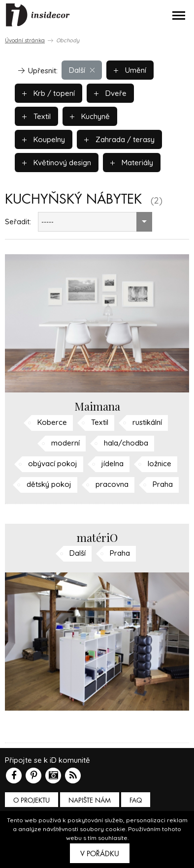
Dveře (110, 93)
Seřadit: (18, 222)
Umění (130, 70)
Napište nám (90, 800)
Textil (36, 116)
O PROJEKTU (32, 800)
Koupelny (44, 139)
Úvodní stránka (25, 40)
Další (82, 70)
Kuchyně (90, 116)
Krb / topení (48, 93)
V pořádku (100, 854)
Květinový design (57, 163)
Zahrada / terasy (119, 139)
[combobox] (95, 222)
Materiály (132, 163)
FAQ (136, 800)
